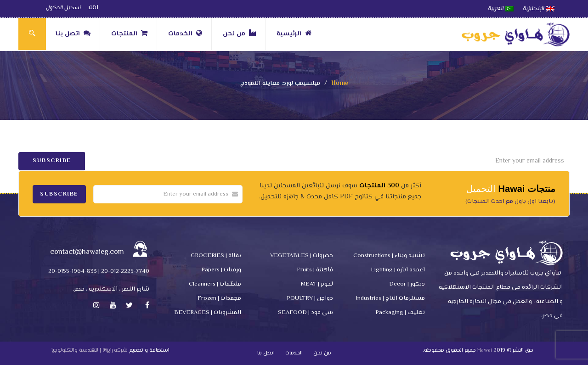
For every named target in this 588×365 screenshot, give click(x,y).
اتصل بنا (73, 34)
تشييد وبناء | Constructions (389, 256)
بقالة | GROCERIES (216, 256)
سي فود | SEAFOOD (305, 313)
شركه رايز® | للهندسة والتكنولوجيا (90, 351)
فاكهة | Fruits (315, 270)
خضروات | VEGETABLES (302, 256)
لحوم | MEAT (317, 284)
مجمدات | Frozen (219, 298)
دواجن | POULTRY (310, 298)
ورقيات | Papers (221, 270)
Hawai (485, 351)
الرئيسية (294, 34)
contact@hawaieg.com (87, 252)
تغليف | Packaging (400, 313)
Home (340, 84)
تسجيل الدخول (63, 8)
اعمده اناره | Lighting (398, 270)
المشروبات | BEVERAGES (208, 313)
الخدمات (185, 34)
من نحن (239, 34)
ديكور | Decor (407, 284)
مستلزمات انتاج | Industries (390, 298)
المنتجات (129, 34)
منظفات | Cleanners (215, 284)
